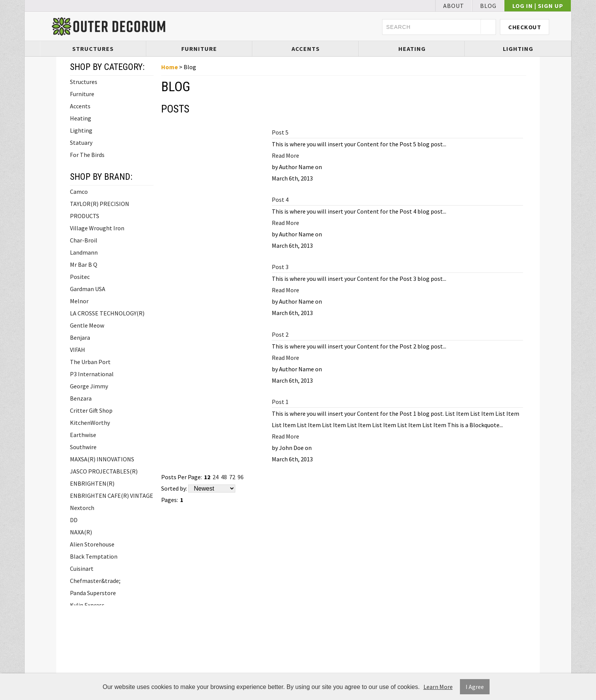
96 (241, 477)
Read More (285, 155)
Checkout (525, 27)
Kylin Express (87, 605)
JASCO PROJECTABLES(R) (104, 471)
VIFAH (78, 350)
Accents (306, 49)
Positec (80, 277)
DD (74, 520)
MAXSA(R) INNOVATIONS (102, 459)
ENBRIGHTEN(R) (92, 483)
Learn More (438, 687)
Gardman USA (88, 289)
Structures (93, 49)
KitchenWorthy (90, 423)
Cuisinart (82, 569)
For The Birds (87, 155)
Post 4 (280, 200)
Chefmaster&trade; (95, 581)
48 (224, 477)
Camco (79, 192)
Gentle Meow (87, 325)
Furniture (199, 49)
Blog (488, 6)
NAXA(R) (81, 532)
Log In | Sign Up (538, 6)
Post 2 (280, 334)
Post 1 (280, 402)
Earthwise (83, 435)
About (454, 6)
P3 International (92, 374)
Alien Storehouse (92, 544)
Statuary (81, 143)
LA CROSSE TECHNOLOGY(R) (107, 313)
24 (216, 477)
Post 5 (280, 132)
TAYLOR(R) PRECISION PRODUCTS (100, 210)
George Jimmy (89, 386)
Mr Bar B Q (84, 264)
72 (232, 477)
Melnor (79, 301)
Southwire (83, 447)
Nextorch (82, 508)
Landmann (84, 252)
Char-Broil (84, 240)
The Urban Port (90, 362)
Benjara (80, 337)
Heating (412, 49)
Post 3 (280, 267)
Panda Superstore (93, 593)
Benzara (81, 398)
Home (170, 67)
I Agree (475, 687)
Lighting (518, 49)
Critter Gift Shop (91, 410)
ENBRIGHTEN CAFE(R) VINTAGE (112, 496)
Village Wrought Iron (97, 228)
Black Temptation (94, 556)
